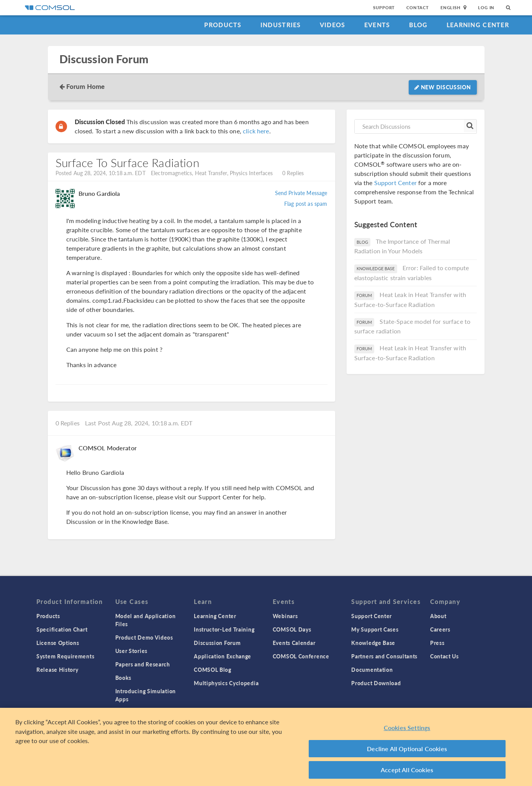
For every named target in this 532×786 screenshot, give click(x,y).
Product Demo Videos (144, 637)
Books (124, 678)
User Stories (131, 651)
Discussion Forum (104, 59)
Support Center (395, 183)
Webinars (285, 616)
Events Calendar (294, 643)
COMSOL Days (292, 629)
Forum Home (86, 86)
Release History (57, 669)
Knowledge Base (373, 643)
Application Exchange (223, 656)
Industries (281, 25)
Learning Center (478, 25)
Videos (333, 25)
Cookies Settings (407, 729)
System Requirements (65, 656)
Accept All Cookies (407, 772)
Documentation (372, 669)
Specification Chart (62, 629)
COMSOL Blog (213, 669)
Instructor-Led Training (224, 629)
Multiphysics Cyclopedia (226, 683)
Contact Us (444, 656)
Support (384, 7)
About (438, 616)
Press (437, 643)
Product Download (376, 683)
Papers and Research (143, 664)
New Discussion (443, 87)
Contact (418, 7)
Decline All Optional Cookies (407, 750)
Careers (440, 629)
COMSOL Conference (301, 656)
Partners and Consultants (384, 656)
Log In (486, 7)
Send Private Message (301, 193)
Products (223, 25)
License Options (58, 643)
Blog (418, 25)
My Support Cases (375, 629)
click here (256, 131)
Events (377, 25)
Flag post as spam (306, 203)
